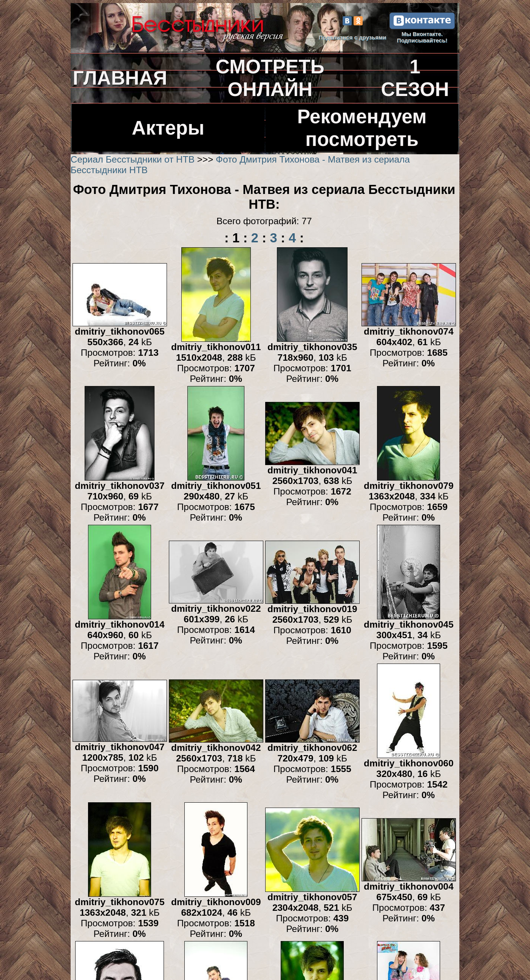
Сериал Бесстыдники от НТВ (133, 159)
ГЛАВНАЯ (120, 78)
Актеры (168, 128)
